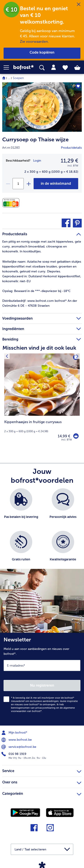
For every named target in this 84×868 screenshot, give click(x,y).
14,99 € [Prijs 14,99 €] (64, 436)
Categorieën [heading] (42, 793)
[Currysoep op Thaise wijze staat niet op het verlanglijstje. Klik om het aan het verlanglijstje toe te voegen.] (78, 86)
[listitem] (21, 507)
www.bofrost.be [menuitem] (17, 740)
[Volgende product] (77, 356)
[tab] (54, 67)
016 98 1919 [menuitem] (14, 754)
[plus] (28, 184)
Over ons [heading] (42, 782)
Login (37, 161)
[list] (42, 531)
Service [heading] (42, 770)
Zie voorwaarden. (34, 42)
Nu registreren (42, 685)
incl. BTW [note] (67, 440)
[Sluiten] (79, 4)
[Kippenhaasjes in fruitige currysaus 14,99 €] (42, 400)
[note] (42, 426)
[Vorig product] (7, 356)
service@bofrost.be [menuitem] (19, 747)
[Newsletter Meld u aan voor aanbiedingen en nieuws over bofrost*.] (42, 679)
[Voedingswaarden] (12, 203)
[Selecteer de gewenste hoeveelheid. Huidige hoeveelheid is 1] (18, 184)
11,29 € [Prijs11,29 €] (69, 161)
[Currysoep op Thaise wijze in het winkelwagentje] (56, 184)
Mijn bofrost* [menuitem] (15, 733)
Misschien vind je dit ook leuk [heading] (39, 348)
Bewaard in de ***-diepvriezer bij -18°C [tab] (36, 291)
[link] (24, 67)
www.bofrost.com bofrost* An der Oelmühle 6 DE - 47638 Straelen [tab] (40, 303)
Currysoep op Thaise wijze (35, 139)
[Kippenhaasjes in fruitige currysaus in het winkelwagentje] (76, 436)
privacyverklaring (45, 708)
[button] (9, 67)
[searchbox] (42, 68)
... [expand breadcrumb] (9, 78)
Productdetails (71, 148)
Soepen (18, 78)
